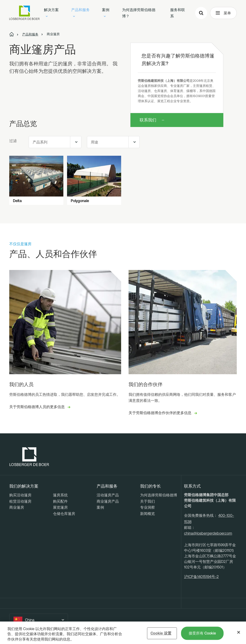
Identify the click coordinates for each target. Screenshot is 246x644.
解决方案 (51, 12)
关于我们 (148, 501)
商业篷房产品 (108, 501)
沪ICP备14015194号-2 (201, 577)
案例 (106, 12)
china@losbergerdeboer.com (208, 533)
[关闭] (239, 633)
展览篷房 (60, 507)
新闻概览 (148, 514)
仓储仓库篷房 (64, 514)
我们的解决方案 (24, 486)
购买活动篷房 (20, 495)
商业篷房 (17, 507)
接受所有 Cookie (202, 634)
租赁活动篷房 (20, 501)
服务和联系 (178, 13)
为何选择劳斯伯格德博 (159, 495)
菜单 (223, 13)
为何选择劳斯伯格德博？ (139, 13)
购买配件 (60, 501)
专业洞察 (148, 507)
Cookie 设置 (161, 634)
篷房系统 (60, 495)
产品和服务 (80, 12)
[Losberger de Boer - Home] (29, 457)
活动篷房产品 (108, 495)
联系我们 (148, 120)
